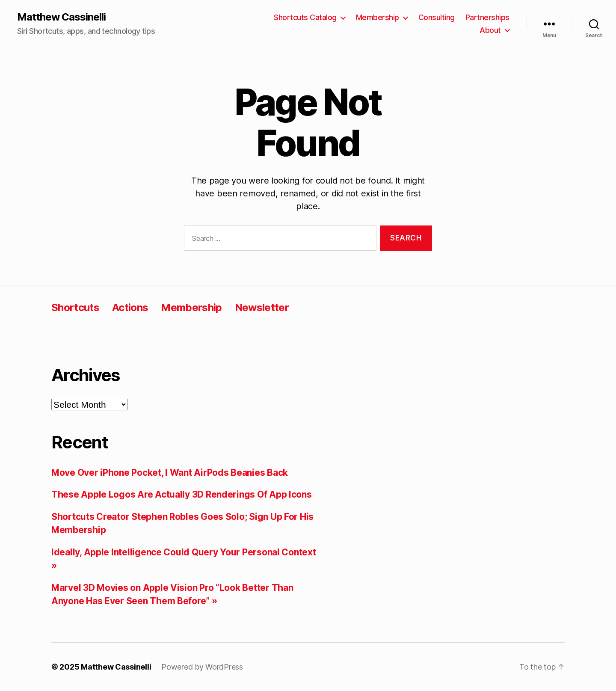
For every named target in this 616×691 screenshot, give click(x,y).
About (490, 30)
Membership (378, 17)
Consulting (437, 17)
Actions (130, 307)
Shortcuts (75, 307)
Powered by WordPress (202, 667)
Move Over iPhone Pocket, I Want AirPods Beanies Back (170, 473)
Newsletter (262, 307)
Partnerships (487, 17)
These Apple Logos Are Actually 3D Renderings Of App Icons (182, 494)
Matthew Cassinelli (61, 17)
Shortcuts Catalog (305, 17)
